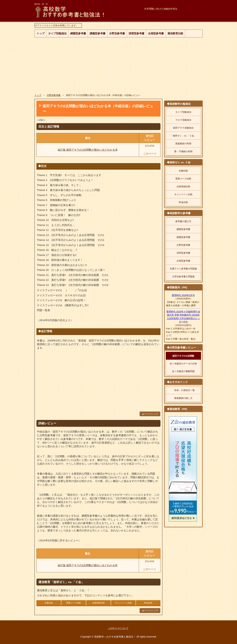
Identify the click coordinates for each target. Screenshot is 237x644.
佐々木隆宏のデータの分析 (183, 364)
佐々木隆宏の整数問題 (183, 371)
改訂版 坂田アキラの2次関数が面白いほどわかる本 (88, 150)
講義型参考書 (98, 33)
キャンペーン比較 (123, 603)
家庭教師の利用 (183, 144)
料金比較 (148, 603)
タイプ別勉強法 (57, 33)
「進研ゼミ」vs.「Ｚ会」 (183, 136)
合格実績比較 (98, 603)
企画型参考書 (156, 33)
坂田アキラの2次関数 (183, 356)
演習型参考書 (136, 33)
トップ (41, 33)
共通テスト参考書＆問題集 (183, 269)
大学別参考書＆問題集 (183, 277)
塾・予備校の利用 (183, 151)
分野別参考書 (117, 33)
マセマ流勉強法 (183, 120)
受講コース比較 (74, 603)
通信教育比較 (175, 33)
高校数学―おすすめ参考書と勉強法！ (80, 11)
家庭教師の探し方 (183, 398)
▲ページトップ (150, 414)
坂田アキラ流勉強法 (183, 128)
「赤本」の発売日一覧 (183, 390)
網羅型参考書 (78, 33)
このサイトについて (118, 628)
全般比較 (49, 603)
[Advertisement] (119, 64)
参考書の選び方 (183, 221)
